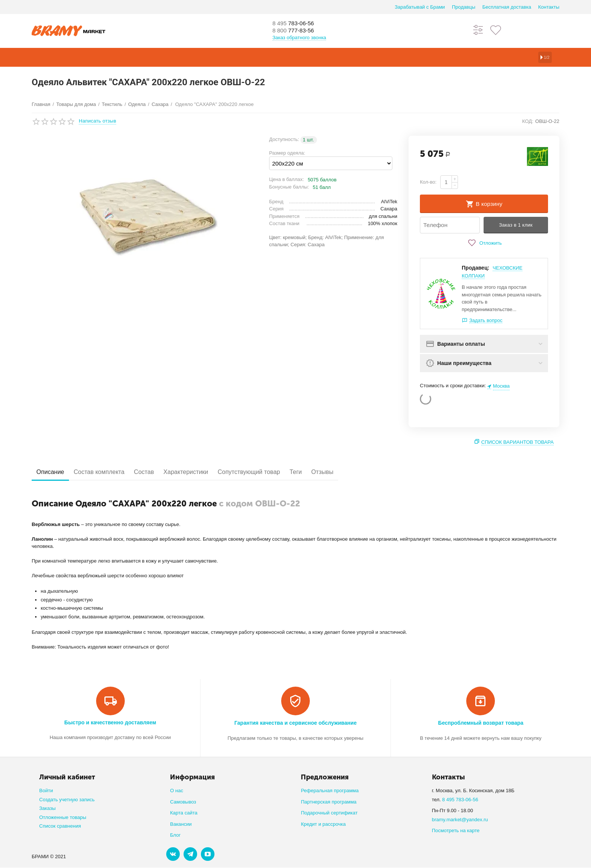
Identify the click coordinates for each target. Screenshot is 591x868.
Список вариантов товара (518, 442)
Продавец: (475, 268)
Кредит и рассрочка (323, 824)
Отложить (484, 243)
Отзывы (359, 472)
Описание (53, 472)
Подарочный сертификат (329, 813)
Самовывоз (183, 802)
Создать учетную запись (67, 800)
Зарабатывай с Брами (420, 7)
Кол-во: (428, 182)
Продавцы (464, 7)
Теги (327, 472)
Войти (46, 791)
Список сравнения (60, 826)
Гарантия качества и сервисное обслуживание (295, 723)
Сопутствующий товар (274, 472)
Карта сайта (184, 813)
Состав (158, 472)
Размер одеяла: (287, 153)
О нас (177, 791)
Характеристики (206, 472)
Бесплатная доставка (507, 7)
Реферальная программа (330, 791)
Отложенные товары (63, 817)
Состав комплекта (108, 472)
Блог (175, 835)
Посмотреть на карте (456, 831)
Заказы (47, 809)
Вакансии (181, 824)
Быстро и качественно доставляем (110, 722)
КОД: (528, 121)
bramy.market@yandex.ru (460, 820)
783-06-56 (297, 23)
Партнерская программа (328, 802)
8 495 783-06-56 (460, 800)
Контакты (549, 7)
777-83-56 (297, 31)
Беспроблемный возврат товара (481, 723)
